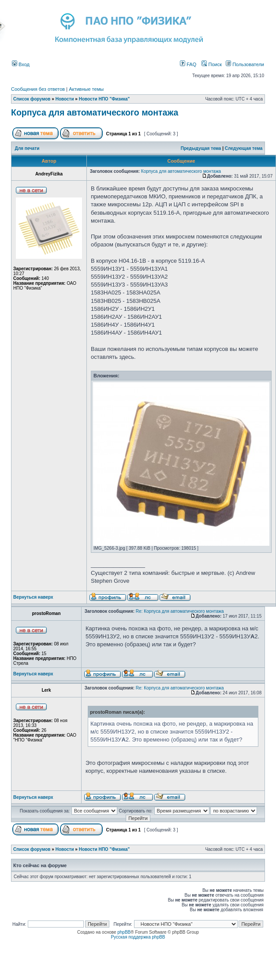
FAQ (188, 64)
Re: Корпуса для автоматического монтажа (180, 611)
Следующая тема (244, 148)
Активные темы (86, 89)
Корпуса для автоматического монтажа (95, 112)
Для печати (27, 148)
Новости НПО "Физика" (104, 99)
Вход (21, 64)
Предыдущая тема (201, 148)
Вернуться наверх (33, 597)
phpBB (124, 932)
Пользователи (245, 64)
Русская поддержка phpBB (138, 937)
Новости (65, 99)
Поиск (212, 64)
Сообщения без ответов (38, 89)
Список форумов (32, 99)
